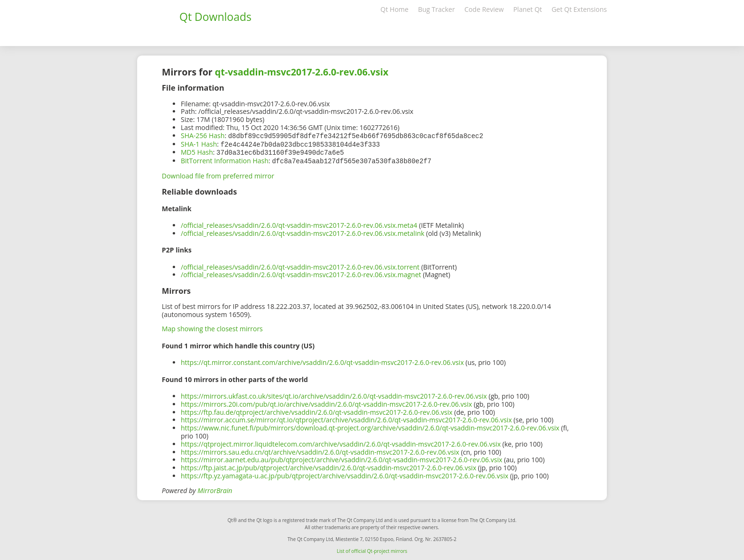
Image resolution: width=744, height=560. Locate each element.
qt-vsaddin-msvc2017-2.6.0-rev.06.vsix (302, 72)
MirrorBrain (215, 489)
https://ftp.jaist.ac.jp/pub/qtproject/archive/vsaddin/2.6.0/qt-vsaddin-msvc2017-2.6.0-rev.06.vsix (329, 466)
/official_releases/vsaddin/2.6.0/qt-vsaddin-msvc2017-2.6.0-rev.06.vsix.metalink (302, 231)
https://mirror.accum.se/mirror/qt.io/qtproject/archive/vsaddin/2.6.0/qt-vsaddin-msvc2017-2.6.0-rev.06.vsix (346, 418)
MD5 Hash (197, 151)
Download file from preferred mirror (218, 174)
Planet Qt (528, 9)
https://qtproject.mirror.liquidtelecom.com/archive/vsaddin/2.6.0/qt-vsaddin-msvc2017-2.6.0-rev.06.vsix (341, 442)
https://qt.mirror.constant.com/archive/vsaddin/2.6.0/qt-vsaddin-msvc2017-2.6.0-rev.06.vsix (322, 360)
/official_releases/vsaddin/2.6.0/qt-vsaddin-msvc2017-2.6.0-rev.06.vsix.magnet (301, 273)
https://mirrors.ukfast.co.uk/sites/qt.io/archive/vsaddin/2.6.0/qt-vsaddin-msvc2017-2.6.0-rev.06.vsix (334, 394)
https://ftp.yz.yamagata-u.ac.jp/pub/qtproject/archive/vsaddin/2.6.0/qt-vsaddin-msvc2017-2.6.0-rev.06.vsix (344, 474)
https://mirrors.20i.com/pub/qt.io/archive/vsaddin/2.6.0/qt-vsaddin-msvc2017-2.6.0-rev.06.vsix (326, 402)
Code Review (484, 9)
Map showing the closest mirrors (212, 327)
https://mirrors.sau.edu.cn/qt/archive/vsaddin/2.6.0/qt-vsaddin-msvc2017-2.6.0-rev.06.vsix (320, 450)
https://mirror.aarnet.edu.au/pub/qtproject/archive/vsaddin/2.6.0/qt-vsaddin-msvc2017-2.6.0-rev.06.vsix (342, 458)
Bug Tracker (437, 9)
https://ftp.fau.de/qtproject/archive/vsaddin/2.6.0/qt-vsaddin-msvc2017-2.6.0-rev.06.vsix (317, 410)
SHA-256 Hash (203, 135)
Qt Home (395, 9)
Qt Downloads (215, 17)
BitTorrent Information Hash (225, 159)
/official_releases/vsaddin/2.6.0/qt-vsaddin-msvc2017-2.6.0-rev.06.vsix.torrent (300, 265)
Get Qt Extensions (579, 9)
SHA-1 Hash (199, 144)
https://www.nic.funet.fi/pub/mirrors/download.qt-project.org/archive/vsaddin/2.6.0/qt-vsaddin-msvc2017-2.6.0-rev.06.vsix (370, 426)
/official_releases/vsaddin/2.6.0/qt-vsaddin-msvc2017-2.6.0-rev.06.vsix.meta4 (299, 223)
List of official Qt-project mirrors (372, 549)
